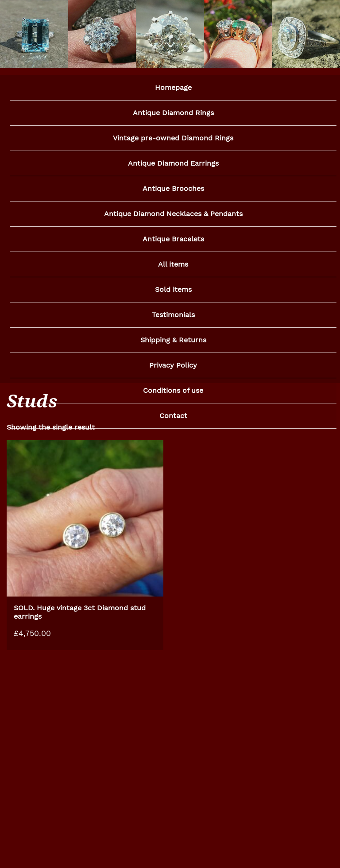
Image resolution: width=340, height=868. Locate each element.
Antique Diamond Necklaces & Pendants (173, 216)
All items (173, 267)
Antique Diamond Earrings (173, 165)
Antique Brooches (173, 190)
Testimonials (173, 319)
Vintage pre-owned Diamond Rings (173, 139)
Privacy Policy (173, 370)
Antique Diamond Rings (173, 113)
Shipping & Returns (173, 344)
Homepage (173, 87)
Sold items (173, 293)
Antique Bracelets (173, 242)
